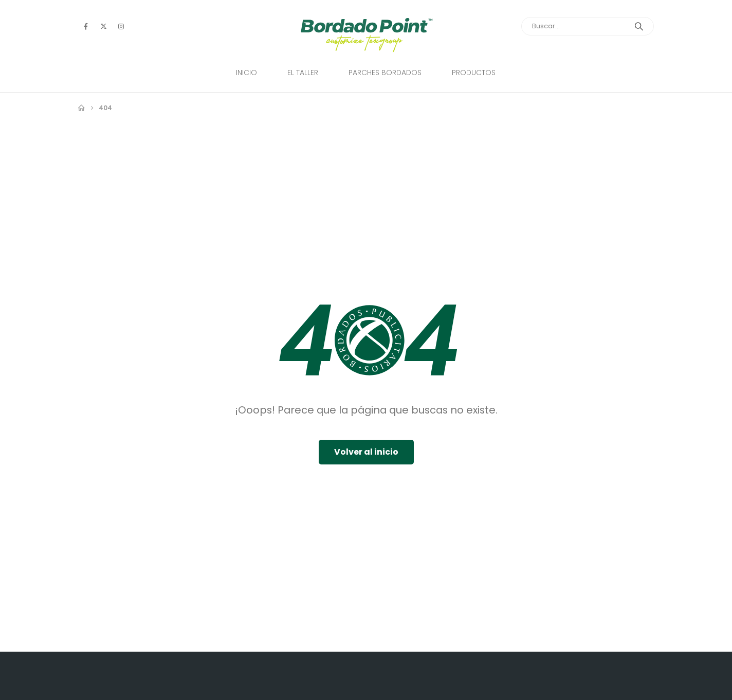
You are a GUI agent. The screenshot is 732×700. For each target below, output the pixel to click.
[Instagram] (121, 26)
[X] (103, 26)
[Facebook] (86, 26)
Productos (474, 73)
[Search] (639, 26)
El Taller (303, 73)
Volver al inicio (366, 452)
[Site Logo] (366, 35)
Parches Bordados (385, 73)
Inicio (246, 73)
